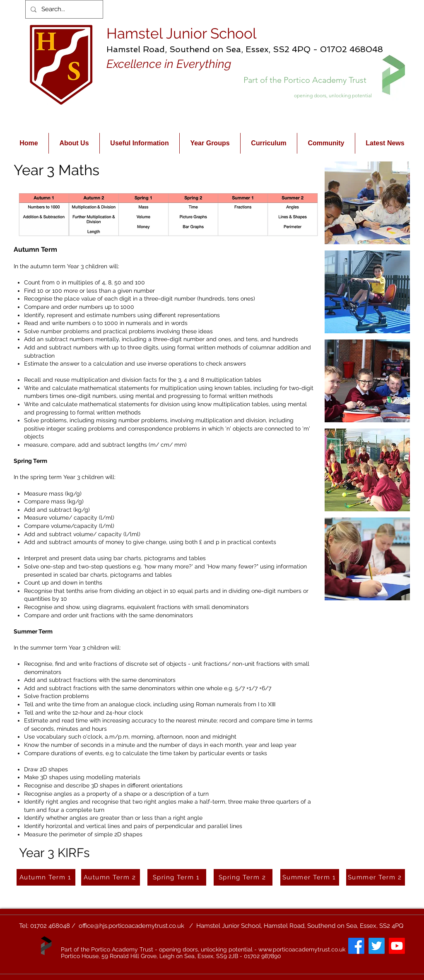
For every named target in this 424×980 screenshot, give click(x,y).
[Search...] (63, 9)
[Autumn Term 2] (111, 877)
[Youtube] (397, 946)
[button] (367, 203)
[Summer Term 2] (376, 877)
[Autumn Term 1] (46, 877)
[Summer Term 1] (310, 877)
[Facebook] (356, 946)
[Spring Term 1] (177, 877)
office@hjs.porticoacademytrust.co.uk (131, 926)
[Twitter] (377, 946)
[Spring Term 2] (243, 877)
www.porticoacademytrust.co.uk (302, 949)
